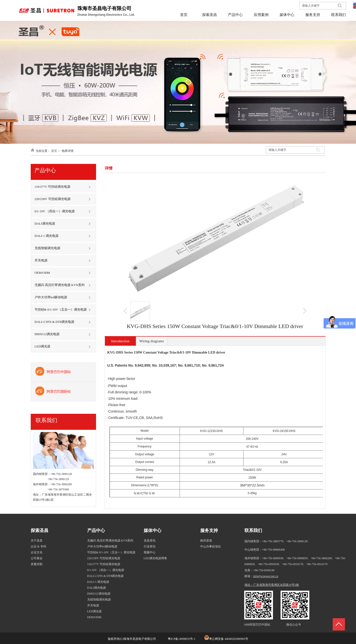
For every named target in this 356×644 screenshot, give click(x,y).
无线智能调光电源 (99, 600)
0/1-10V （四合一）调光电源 (106, 570)
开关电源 (93, 605)
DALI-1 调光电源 (98, 582)
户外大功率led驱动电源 (102, 546)
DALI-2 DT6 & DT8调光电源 (106, 576)
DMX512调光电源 (99, 594)
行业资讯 (150, 546)
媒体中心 (153, 530)
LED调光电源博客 (155, 558)
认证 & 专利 (38, 546)
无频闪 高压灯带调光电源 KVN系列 (110, 541)
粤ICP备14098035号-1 (181, 639)
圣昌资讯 (150, 541)
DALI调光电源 (97, 588)
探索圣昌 (40, 530)
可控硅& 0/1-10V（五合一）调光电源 (111, 552)
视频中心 (150, 552)
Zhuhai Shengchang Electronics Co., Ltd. (107, 15)
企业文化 (37, 552)
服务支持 (209, 530)
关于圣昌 (37, 541)
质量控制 (37, 564)
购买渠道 (206, 541)
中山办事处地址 (211, 546)
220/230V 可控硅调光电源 (104, 558)
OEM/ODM (94, 617)
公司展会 (37, 558)
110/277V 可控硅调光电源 (104, 564)
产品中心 (96, 530)
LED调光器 (94, 611)
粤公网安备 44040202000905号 (229, 639)
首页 (54, 151)
